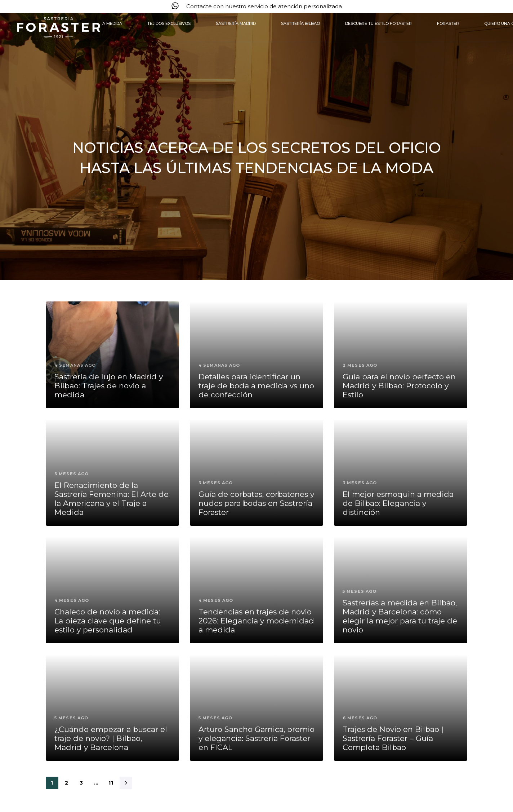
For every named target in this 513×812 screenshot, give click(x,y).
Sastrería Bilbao (300, 23)
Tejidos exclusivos (169, 23)
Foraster (448, 23)
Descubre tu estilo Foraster (378, 23)
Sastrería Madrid (236, 23)
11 (111, 783)
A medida (112, 23)
